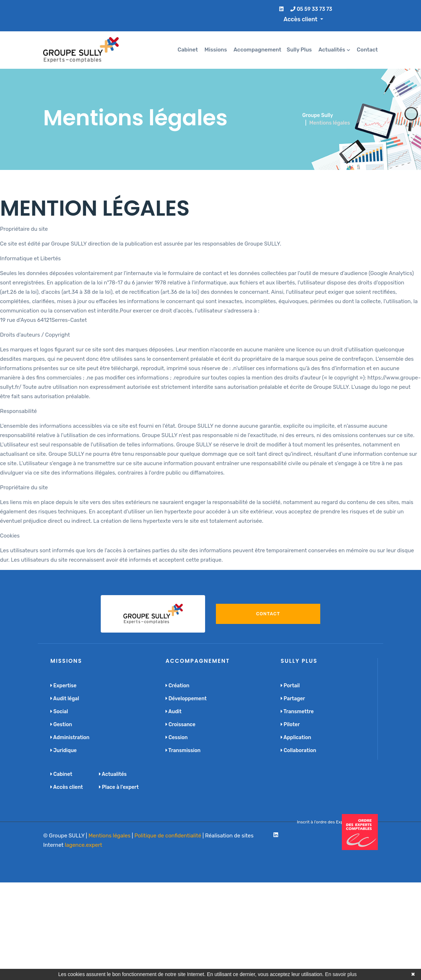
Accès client (67, 787)
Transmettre (297, 712)
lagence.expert (83, 845)
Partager (293, 699)
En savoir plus (341, 974)
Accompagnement (257, 50)
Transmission (183, 750)
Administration (70, 738)
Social (59, 712)
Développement (186, 699)
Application (296, 738)
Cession (176, 738)
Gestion (61, 725)
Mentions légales (110, 836)
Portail (290, 686)
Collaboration (298, 750)
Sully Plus (299, 50)
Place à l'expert (119, 787)
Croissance (180, 725)
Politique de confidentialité (168, 836)
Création (177, 686)
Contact (367, 50)
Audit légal (65, 699)
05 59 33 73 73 (311, 9)
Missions (216, 50)
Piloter (290, 725)
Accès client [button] (301, 19)
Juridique (64, 750)
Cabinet (188, 50)
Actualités (332, 50)
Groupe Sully (318, 115)
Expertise (64, 686)
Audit (173, 712)
